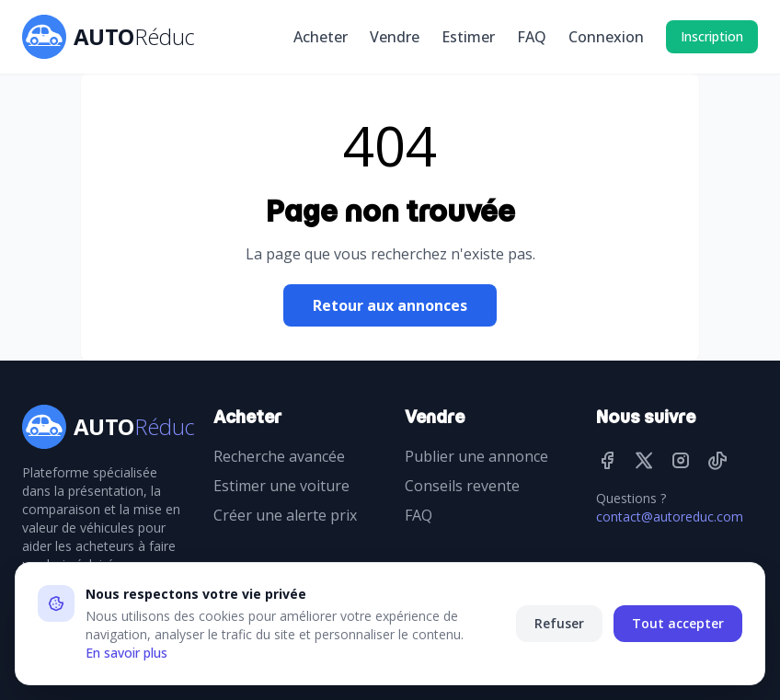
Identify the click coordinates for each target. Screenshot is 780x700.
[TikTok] (717, 460)
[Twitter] (644, 460)
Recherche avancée (279, 456)
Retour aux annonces (390, 305)
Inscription (712, 36)
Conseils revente (462, 486)
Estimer (468, 37)
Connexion (606, 37)
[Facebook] (607, 460)
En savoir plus (126, 653)
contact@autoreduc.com (670, 516)
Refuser (559, 623)
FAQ (532, 37)
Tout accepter (678, 623)
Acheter (321, 37)
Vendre (395, 37)
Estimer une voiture (281, 486)
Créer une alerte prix (285, 515)
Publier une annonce (476, 456)
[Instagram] (681, 460)
